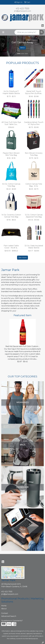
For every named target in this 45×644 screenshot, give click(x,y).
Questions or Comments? (12, 621)
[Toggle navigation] (3, 32)
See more (22, 258)
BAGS (22, 48)
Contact (5, 613)
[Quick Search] (27, 32)
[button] (3, 46)
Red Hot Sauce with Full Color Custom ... (22, 346)
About (4, 609)
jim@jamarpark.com (23, 11)
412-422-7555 (23, 9)
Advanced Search (9, 616)
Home (4, 606)
